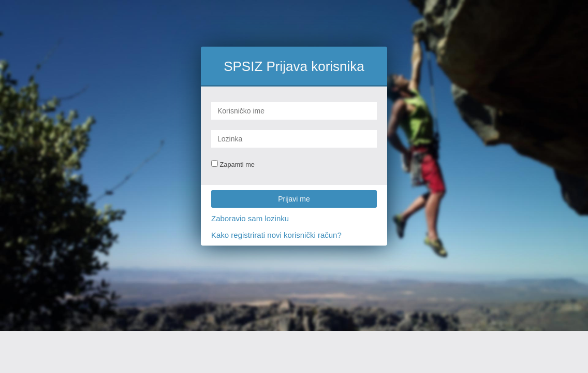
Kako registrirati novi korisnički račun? (276, 235)
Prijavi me (294, 199)
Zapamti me (233, 164)
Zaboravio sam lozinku (250, 218)
